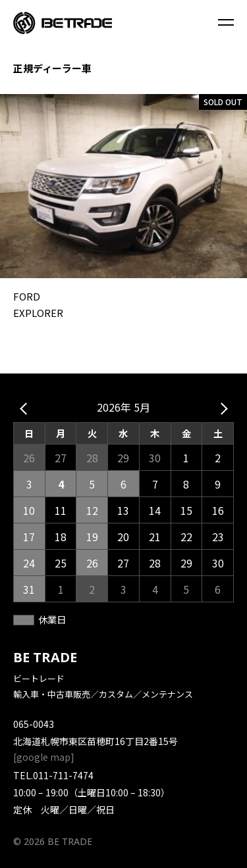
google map (43, 757)
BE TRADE (45, 658)
